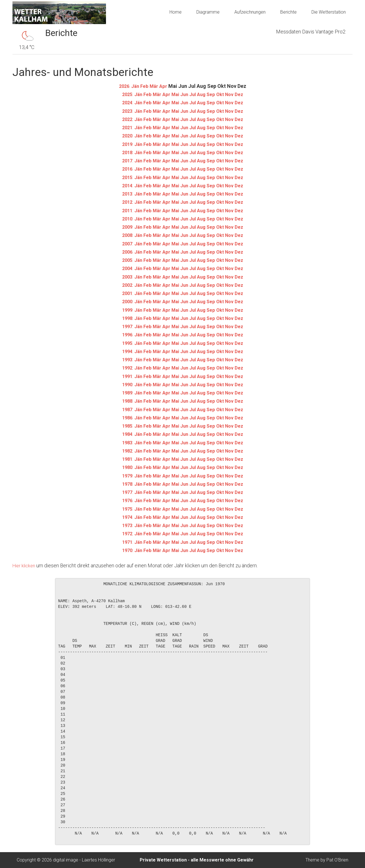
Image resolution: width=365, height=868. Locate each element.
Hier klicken (25, 565)
